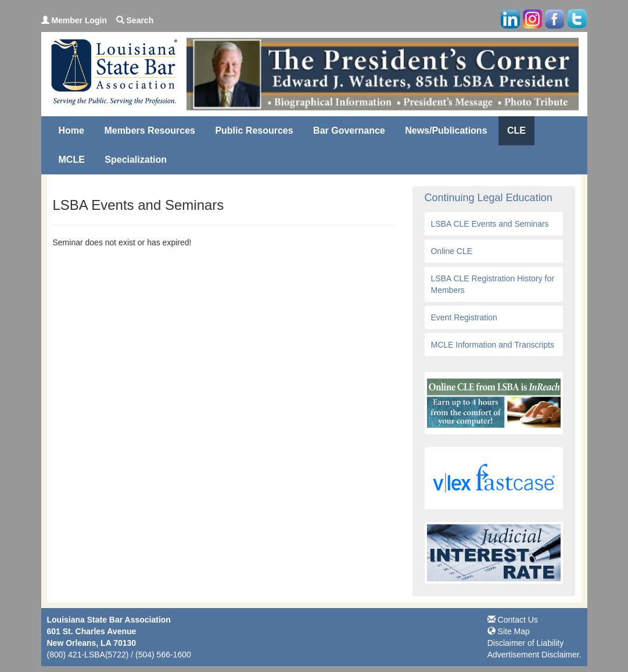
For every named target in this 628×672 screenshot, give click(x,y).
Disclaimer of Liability (525, 643)
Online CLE (451, 251)
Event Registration (464, 317)
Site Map (509, 631)
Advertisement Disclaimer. (534, 655)
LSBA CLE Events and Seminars (489, 224)
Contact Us (513, 620)
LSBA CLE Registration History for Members (492, 284)
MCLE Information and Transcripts (492, 345)
